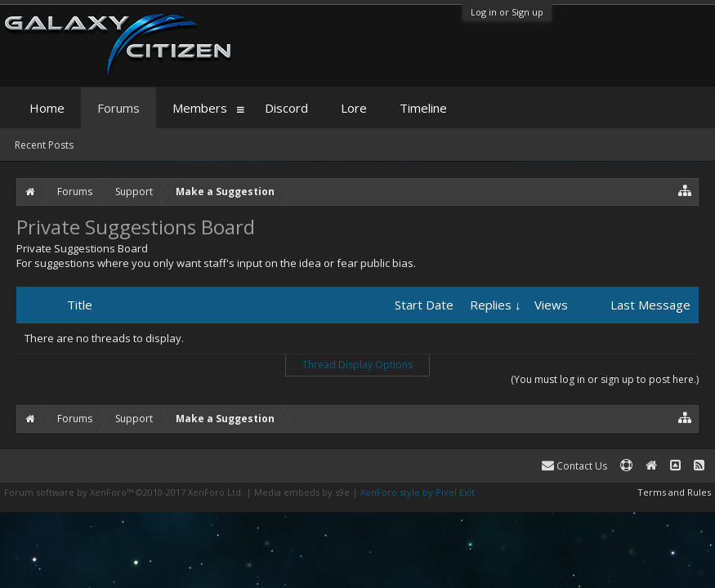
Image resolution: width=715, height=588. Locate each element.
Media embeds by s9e (302, 492)
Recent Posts (44, 145)
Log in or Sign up (507, 12)
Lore (354, 108)
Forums (118, 108)
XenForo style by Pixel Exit (418, 492)
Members (200, 108)
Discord (286, 108)
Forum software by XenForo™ (124, 492)
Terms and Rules (674, 492)
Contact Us (574, 466)
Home (47, 108)
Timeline (423, 108)
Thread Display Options (357, 365)
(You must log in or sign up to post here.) (605, 379)
